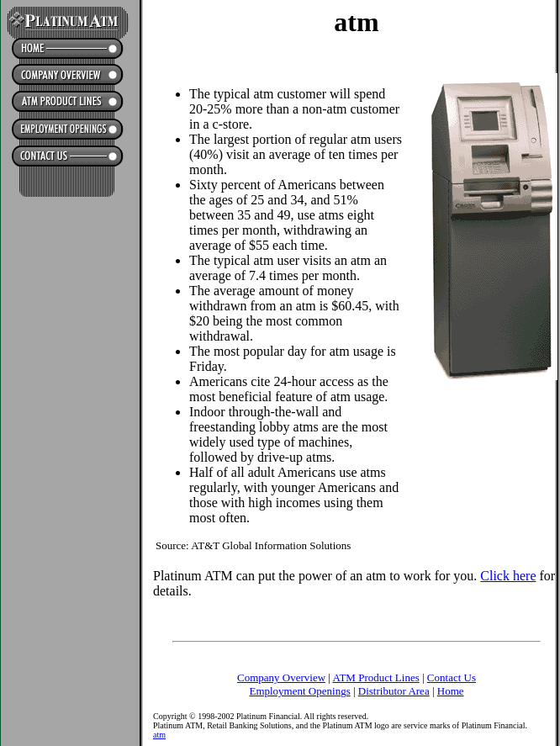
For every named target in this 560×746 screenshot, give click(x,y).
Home (451, 691)
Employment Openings (299, 691)
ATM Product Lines (375, 677)
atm (159, 735)
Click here (508, 576)
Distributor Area (394, 691)
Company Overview (281, 677)
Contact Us (452, 677)
